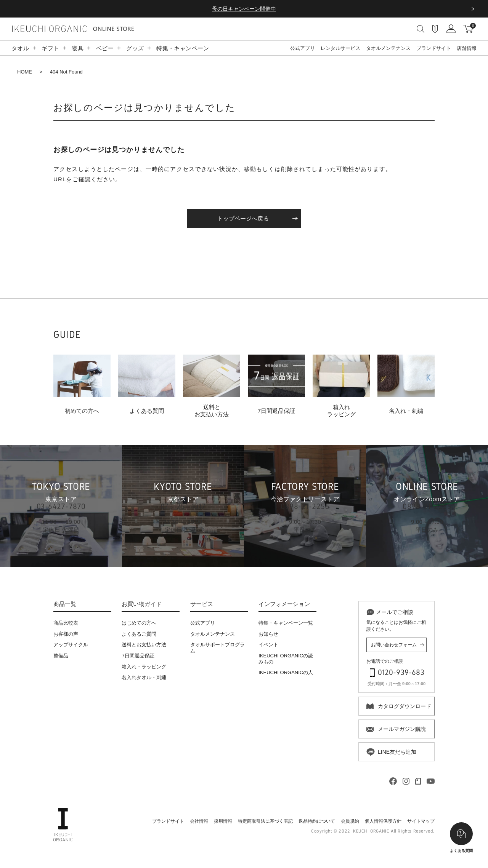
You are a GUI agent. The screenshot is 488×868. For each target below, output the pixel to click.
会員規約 (350, 821)
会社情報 (199, 821)
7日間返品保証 (138, 656)
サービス (202, 604)
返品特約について (317, 821)
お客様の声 (66, 634)
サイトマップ (421, 821)
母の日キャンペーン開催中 (244, 9)
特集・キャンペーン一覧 (286, 623)
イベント (268, 645)
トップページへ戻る (243, 218)
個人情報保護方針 (383, 821)
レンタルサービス (340, 48)
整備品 (61, 656)
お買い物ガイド (142, 604)
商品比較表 (66, 623)
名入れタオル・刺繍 (144, 677)
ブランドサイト (434, 48)
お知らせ (268, 634)
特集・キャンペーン (183, 48)
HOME (25, 72)
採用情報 (223, 821)
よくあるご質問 (139, 634)
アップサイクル (71, 645)
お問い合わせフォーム (394, 645)
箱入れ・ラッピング (144, 667)
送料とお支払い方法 (144, 645)
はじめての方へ (139, 623)
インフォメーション (284, 604)
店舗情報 (467, 48)
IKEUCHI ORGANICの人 (286, 672)
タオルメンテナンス (388, 48)
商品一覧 (65, 604)
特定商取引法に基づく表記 (265, 821)
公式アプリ (303, 48)
